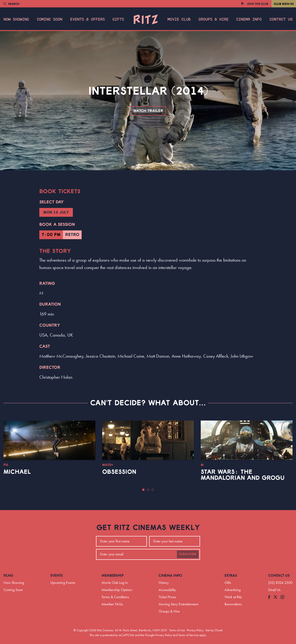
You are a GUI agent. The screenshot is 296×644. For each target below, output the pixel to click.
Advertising (233, 590)
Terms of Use (177, 630)
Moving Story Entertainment (178, 604)
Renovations (233, 604)
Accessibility (167, 590)
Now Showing (16, 19)
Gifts (118, 19)
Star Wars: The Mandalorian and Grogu (243, 475)
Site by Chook (214, 630)
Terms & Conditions (115, 597)
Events (57, 575)
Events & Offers (87, 19)
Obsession (119, 472)
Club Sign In (284, 4)
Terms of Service (188, 635)
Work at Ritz (233, 597)
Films (8, 575)
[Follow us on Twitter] (275, 597)
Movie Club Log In (115, 583)
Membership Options (117, 590)
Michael (17, 472)
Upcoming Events (63, 583)
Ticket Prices (167, 597)
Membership (113, 575)
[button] (143, 490)
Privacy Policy (195, 630)
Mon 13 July (56, 212)
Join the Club (258, 4)
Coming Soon (49, 19)
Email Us (274, 590)
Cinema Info (249, 19)
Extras (231, 575)
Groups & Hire (213, 19)
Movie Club (179, 19)
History (164, 583)
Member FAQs (112, 604)
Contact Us (281, 19)
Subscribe (188, 554)
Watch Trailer (148, 111)
